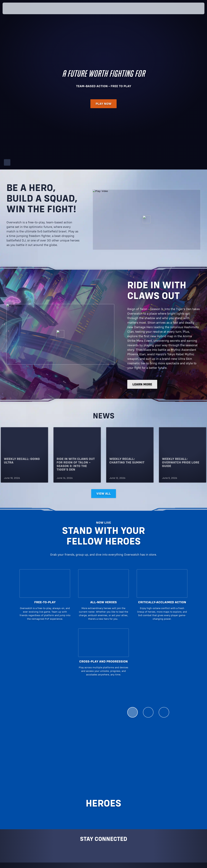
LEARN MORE (142, 384)
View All (104, 494)
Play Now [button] (103, 105)
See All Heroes (145, 734)
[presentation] (13, 8)
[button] (194, 8)
